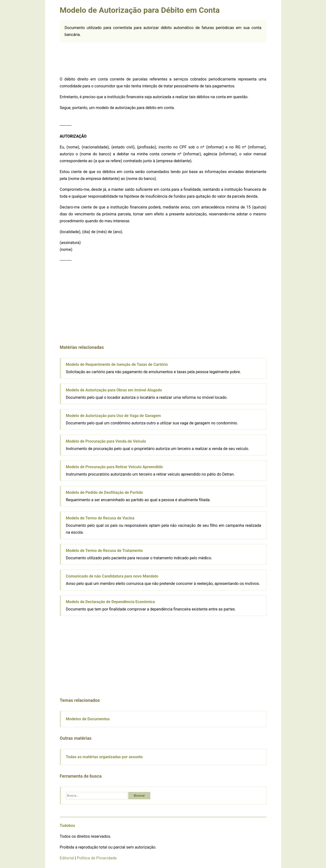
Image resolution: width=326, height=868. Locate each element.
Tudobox (67, 826)
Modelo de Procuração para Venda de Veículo (106, 441)
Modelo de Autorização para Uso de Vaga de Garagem (113, 416)
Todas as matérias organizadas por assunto (104, 757)
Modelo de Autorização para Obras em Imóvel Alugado (114, 390)
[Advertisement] (163, 58)
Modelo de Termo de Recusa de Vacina (100, 518)
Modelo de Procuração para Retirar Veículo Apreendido (115, 467)
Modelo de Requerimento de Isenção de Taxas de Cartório (117, 364)
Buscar (139, 796)
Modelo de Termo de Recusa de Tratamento (104, 551)
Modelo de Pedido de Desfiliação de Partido (105, 492)
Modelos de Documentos (88, 719)
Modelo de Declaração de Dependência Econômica (110, 602)
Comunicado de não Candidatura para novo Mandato (112, 576)
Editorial (67, 858)
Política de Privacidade (97, 858)
